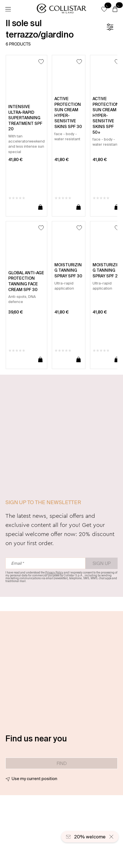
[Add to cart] (40, 207)
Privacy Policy (54, 573)
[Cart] (115, 9)
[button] (104, 9)
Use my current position (34, 779)
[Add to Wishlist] (41, 62)
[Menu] (8, 9)
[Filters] (110, 27)
